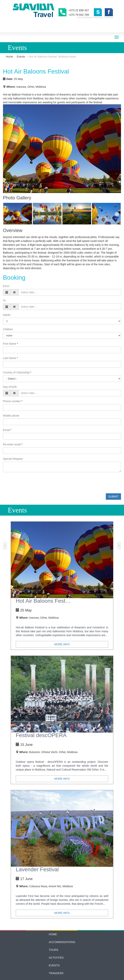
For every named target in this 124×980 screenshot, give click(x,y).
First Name (10, 321)
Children (8, 306)
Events (21, 57)
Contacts (56, 958)
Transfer (56, 950)
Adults (7, 292)
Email (6, 407)
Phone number (12, 378)
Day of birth (10, 364)
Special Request (13, 436)
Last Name (10, 335)
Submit (113, 473)
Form (6, 263)
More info (62, 621)
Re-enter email (12, 421)
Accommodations (62, 919)
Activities (56, 934)
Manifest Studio (70, 978)
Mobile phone (11, 392)
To (4, 277)
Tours (54, 927)
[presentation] (32, 460)
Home (9, 57)
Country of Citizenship (16, 349)
